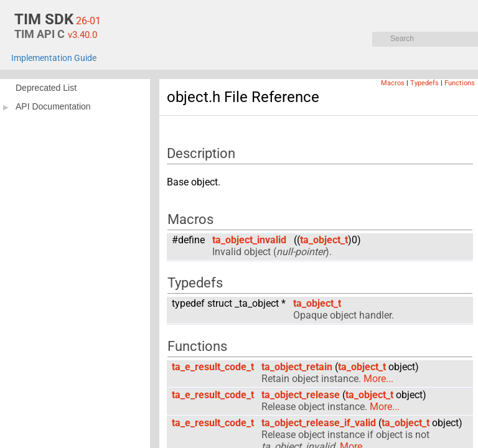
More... (378, 379)
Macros (393, 83)
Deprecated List (46, 88)
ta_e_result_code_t (213, 367)
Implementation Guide (54, 58)
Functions (460, 83)
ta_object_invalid (249, 240)
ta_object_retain (297, 367)
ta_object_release (301, 395)
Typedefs (424, 83)
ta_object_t (324, 240)
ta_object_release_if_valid (319, 423)
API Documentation (53, 106)
